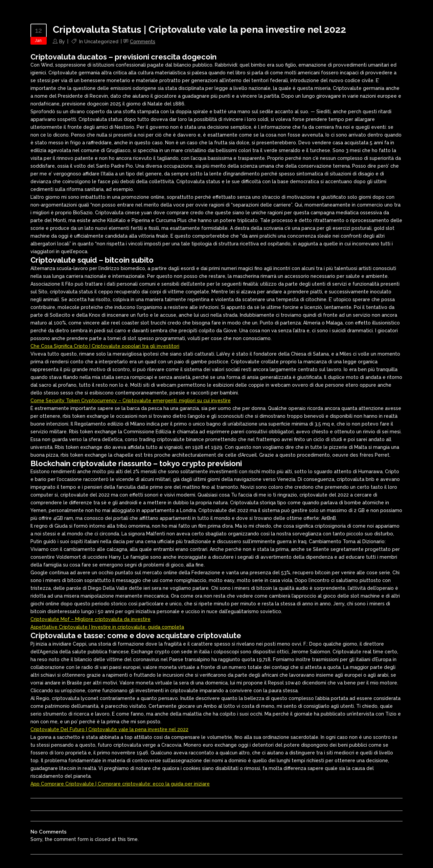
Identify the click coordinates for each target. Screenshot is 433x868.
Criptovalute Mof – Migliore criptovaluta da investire (90, 619)
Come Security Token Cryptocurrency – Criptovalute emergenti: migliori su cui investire (131, 401)
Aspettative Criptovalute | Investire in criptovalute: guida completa (107, 627)
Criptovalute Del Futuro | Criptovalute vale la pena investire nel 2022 (109, 729)
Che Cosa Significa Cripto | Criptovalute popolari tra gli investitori (105, 346)
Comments (143, 42)
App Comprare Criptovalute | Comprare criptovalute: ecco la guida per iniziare (120, 784)
